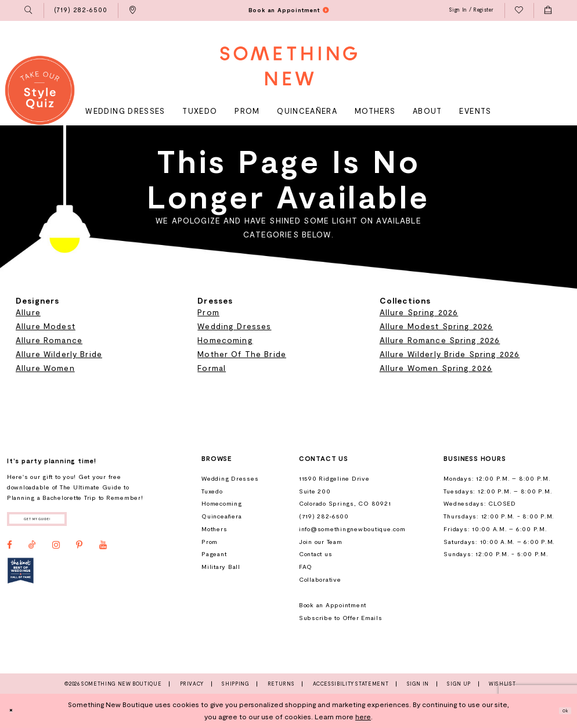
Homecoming (225, 340)
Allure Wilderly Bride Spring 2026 (450, 354)
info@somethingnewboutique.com (352, 529)
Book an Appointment (333, 605)
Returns (281, 684)
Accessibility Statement (351, 684)
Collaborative (320, 579)
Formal (212, 368)
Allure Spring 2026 (419, 312)
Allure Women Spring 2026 (436, 368)
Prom (208, 312)
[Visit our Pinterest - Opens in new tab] (79, 552)
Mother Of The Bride (242, 354)
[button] (29, 10)
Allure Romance (49, 340)
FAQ (306, 567)
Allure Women (45, 368)
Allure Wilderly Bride (59, 354)
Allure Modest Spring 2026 (437, 326)
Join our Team (321, 542)
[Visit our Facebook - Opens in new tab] (10, 552)
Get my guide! (59, 522)
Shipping (235, 684)
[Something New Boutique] (288, 66)
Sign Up (459, 684)
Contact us (315, 554)
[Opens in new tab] (21, 577)
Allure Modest (46, 326)
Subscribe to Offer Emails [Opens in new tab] (341, 618)
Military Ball (221, 567)
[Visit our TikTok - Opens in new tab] (32, 552)
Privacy (192, 684)
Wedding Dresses (234, 326)
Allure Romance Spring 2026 (440, 340)
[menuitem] (29, 10)
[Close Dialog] (15, 711)
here (363, 716)
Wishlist (502, 684)
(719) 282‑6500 (324, 516)
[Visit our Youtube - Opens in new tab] (103, 552)
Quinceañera (221, 516)
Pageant (214, 554)
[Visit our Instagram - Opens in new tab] (56, 552)
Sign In (418, 684)
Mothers (214, 529)
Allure (28, 312)
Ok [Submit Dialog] (561, 711)
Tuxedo (212, 491)
